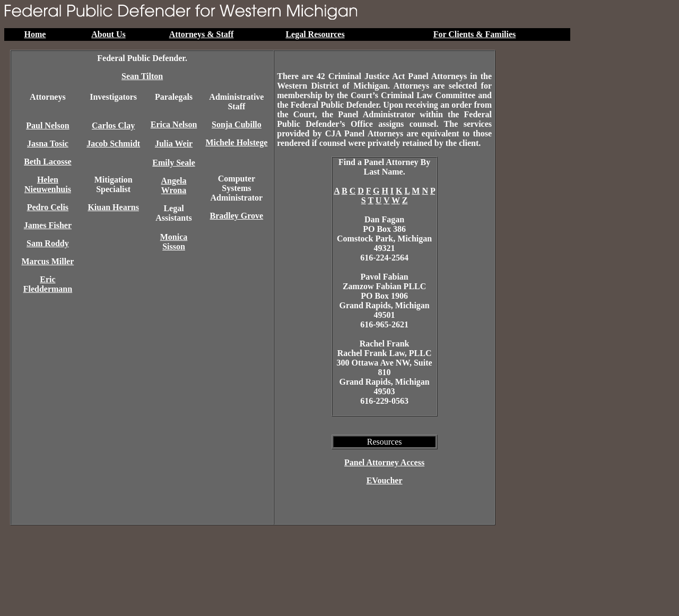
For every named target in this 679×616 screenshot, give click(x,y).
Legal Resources (315, 34)
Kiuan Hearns (113, 207)
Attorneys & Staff (202, 34)
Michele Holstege (236, 142)
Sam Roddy (48, 243)
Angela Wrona (174, 185)
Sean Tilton (142, 76)
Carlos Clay (113, 125)
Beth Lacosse (47, 162)
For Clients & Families (475, 34)
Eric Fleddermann (48, 284)
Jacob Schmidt (113, 144)
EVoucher (385, 480)
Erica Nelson (174, 124)
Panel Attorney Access (384, 462)
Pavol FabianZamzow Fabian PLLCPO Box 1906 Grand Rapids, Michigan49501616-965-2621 (384, 301)
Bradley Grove (237, 216)
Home (35, 34)
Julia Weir (174, 144)
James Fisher (48, 225)
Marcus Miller (48, 261)
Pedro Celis (48, 207)
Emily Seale (173, 163)
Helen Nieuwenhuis (48, 184)
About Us (108, 34)
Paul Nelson (47, 125)
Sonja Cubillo (237, 124)
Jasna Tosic (48, 144)
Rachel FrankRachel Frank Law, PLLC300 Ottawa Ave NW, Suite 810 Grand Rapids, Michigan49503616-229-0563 (385, 372)
